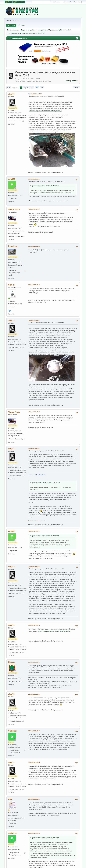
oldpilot (60, 30)
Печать (76, 88)
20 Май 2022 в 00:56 (34, 567)
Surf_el (65, 30)
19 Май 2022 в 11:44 (34, 285)
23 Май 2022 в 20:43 (34, 762)
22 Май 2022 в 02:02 (34, 694)
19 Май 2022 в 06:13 (34, 209)
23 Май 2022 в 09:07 (34, 731)
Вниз (9, 88)
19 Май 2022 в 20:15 (34, 449)
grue (10, 799)
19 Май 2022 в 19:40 (34, 412)
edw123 (12, 179)
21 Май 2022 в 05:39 (34, 662)
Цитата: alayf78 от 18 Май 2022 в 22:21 (45, 186)
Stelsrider (13, 731)
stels (69, 30)
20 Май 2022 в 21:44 (34, 625)
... (30, 88)
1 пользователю (33, 521)
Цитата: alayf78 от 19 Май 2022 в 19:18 (45, 536)
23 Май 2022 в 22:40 (34, 833)
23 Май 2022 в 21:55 (34, 799)
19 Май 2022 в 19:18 (34, 320)
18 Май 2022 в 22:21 (36, 94)
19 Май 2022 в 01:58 (34, 179)
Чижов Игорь (14, 209)
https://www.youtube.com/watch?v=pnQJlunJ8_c (45, 111)
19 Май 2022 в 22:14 (34, 531)
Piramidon (13, 246)
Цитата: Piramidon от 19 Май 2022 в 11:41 (46, 483)
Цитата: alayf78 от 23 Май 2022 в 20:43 (45, 838)
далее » (75, 81)
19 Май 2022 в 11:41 (34, 246)
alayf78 (11, 94)
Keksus (12, 662)
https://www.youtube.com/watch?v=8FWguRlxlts (54, 631)
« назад (68, 81)
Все (42, 88)
